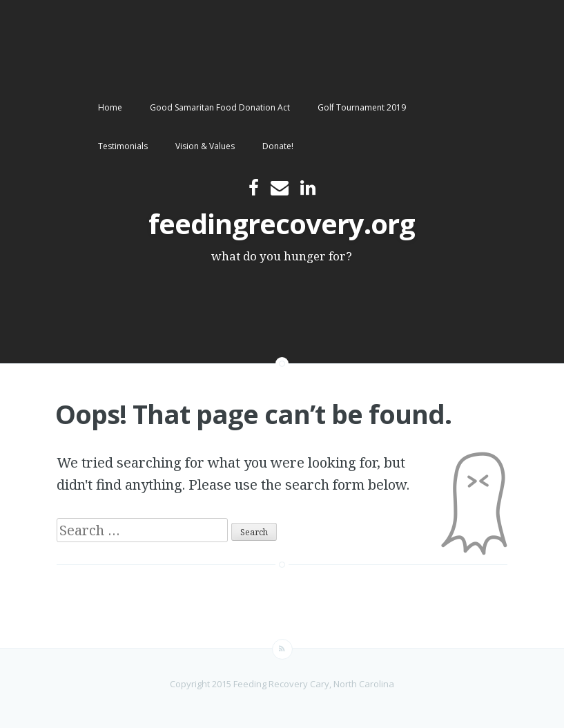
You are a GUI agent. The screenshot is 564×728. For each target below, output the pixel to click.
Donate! (278, 146)
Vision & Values (205, 146)
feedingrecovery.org (282, 223)
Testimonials (123, 146)
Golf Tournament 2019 (362, 107)
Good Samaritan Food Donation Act (220, 107)
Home (110, 107)
